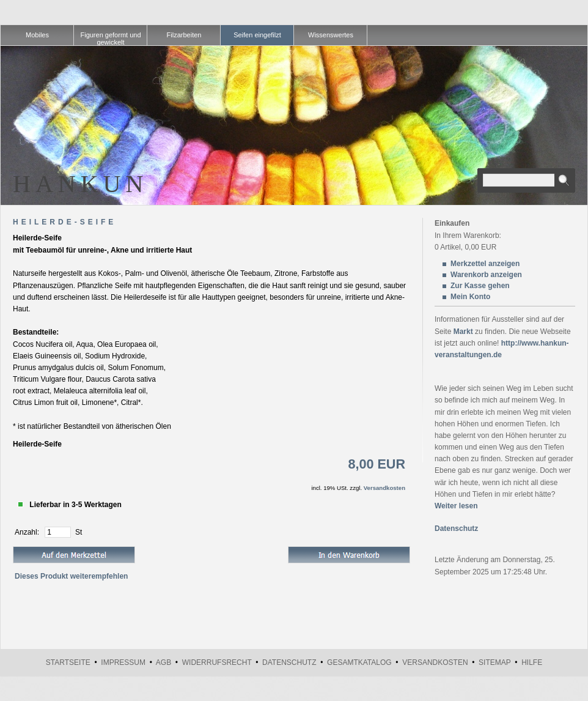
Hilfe (532, 662)
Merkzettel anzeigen (485, 264)
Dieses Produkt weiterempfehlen (71, 576)
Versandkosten (384, 488)
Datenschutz (456, 529)
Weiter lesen (456, 506)
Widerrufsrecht (217, 662)
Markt (463, 332)
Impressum (123, 662)
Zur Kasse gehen (480, 286)
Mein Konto (470, 297)
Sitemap (494, 662)
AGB (164, 662)
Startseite (68, 662)
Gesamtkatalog (359, 662)
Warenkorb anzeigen (486, 275)
